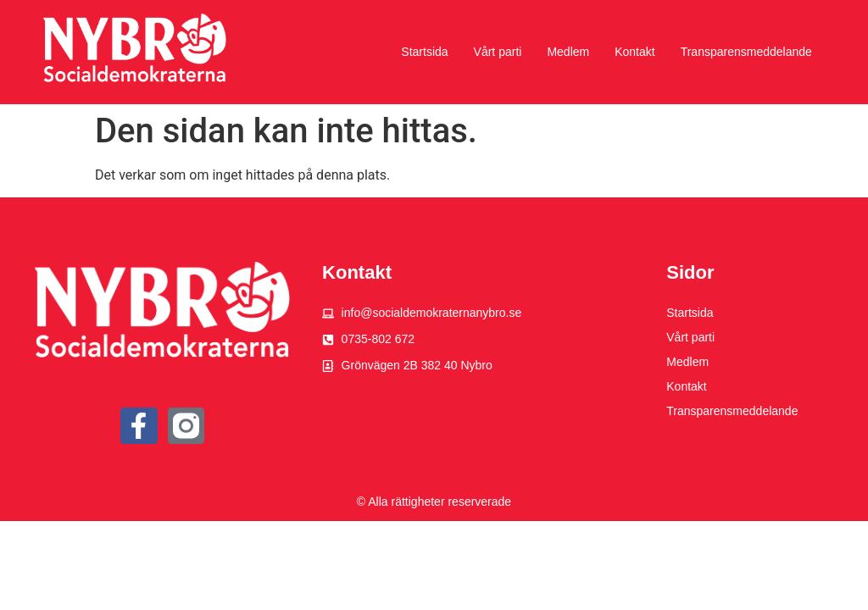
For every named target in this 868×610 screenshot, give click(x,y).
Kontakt (634, 52)
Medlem (568, 52)
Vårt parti (498, 52)
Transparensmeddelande (746, 52)
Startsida (424, 52)
